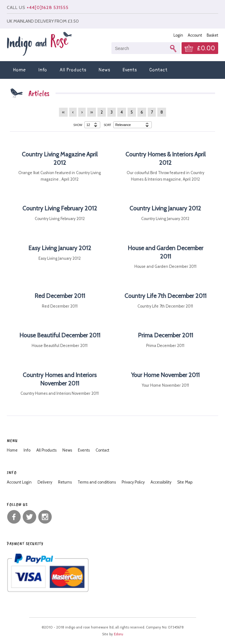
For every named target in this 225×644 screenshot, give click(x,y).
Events (130, 70)
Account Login (19, 482)
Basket (212, 35)
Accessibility (161, 482)
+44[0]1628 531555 (48, 7)
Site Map (185, 482)
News (104, 70)
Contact (158, 70)
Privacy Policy (133, 482)
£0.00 (206, 48)
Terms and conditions (97, 482)
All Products (73, 70)
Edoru (119, 634)
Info (43, 70)
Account (195, 35)
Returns (65, 482)
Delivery (45, 482)
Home (19, 70)
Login (178, 35)
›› (92, 112)
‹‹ (63, 112)
